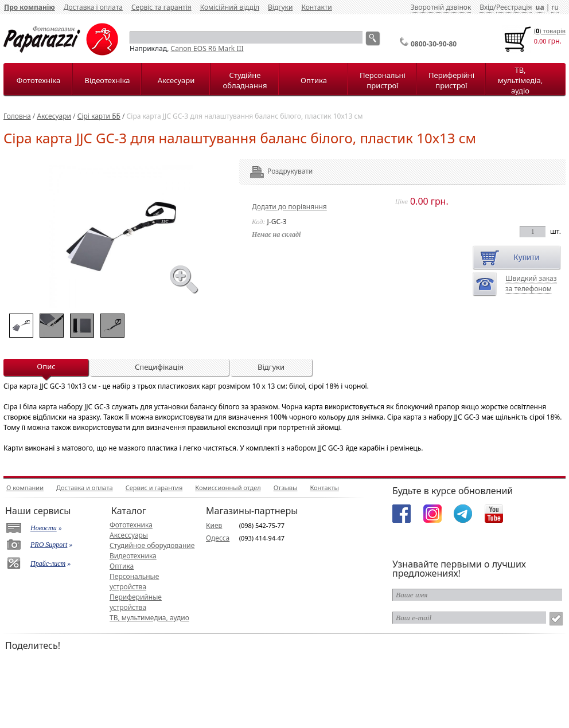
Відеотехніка (107, 80)
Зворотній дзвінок (441, 7)
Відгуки (280, 7)
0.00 (540, 41)
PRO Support (49, 545)
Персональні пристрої (383, 80)
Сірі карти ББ (99, 116)
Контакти (316, 7)
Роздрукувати (274, 171)
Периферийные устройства (136, 602)
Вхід (486, 7)
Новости (44, 528)
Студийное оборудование (152, 545)
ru (555, 7)
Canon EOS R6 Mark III (207, 48)
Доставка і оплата (93, 7)
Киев (214, 525)
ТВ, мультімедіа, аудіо (520, 80)
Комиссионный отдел (228, 488)
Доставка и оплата (85, 488)
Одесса (218, 538)
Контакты (324, 488)
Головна (17, 116)
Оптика (314, 80)
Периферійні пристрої (451, 80)
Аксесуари (176, 80)
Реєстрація (514, 7)
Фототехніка (38, 80)
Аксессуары (129, 535)
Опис (46, 366)
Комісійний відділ (230, 7)
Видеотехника (133, 556)
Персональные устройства (134, 582)
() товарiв (550, 31)
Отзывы (286, 488)
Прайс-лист (48, 563)
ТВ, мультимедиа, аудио (149, 618)
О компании (25, 488)
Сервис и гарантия (154, 488)
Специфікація (159, 367)
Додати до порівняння (289, 207)
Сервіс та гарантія (161, 7)
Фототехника (131, 525)
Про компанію (30, 7)
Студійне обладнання (245, 80)
